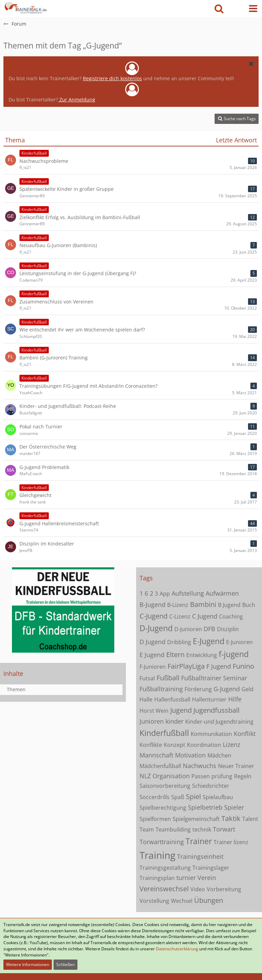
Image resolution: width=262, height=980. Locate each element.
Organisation (171, 776)
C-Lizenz (180, 616)
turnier (186, 878)
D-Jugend (156, 628)
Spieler (234, 807)
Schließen (65, 964)
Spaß (178, 797)
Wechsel (182, 901)
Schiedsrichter (211, 786)
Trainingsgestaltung (165, 868)
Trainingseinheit (200, 856)
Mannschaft (156, 755)
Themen (16, 689)
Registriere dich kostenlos (112, 78)
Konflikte (151, 745)
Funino (243, 666)
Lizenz (231, 744)
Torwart (224, 829)
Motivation (190, 755)
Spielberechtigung (163, 808)
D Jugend (152, 642)
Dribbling (179, 642)
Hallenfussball (172, 699)
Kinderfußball (164, 733)
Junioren (152, 721)
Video (198, 889)
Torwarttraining (162, 842)
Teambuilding (173, 829)
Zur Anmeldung (77, 100)
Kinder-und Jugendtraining (219, 722)
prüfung (222, 776)
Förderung (198, 689)
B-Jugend (152, 605)
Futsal (147, 678)
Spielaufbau (218, 797)
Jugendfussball (216, 710)
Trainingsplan (157, 878)
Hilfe (235, 699)
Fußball (168, 678)
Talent (250, 819)
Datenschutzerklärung (177, 949)
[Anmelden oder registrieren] (236, 9)
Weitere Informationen (28, 964)
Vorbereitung (224, 889)
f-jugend (234, 654)
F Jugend (219, 666)
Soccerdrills (155, 797)
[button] (253, 9)
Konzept (174, 745)
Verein (207, 878)
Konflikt (245, 734)
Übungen (209, 900)
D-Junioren (188, 629)
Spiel (193, 797)
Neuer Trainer (236, 766)
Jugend (181, 710)
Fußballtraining (161, 689)
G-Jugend (227, 689)
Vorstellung (154, 901)
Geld (248, 689)
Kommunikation (211, 734)
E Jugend (152, 655)
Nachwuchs (200, 766)
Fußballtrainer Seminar (214, 678)
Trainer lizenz (231, 842)
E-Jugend (209, 641)
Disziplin (228, 629)
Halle (146, 699)
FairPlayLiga (186, 666)
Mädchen (219, 755)
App (165, 594)
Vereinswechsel (164, 889)
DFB (209, 629)
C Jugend (205, 616)
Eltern (175, 655)
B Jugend (229, 605)
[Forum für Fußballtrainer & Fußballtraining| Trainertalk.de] (25, 7)
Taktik (231, 818)
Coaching (231, 616)
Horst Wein (154, 711)
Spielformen (155, 819)
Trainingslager (211, 868)
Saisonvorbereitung (165, 786)
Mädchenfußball (160, 766)
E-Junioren (239, 642)
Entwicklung (202, 655)
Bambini (203, 604)
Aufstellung (188, 593)
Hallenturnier (209, 699)
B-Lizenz (178, 605)
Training (157, 855)
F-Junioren (153, 667)
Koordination (204, 745)
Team (147, 829)
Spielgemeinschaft (196, 819)
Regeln (243, 776)
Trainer (199, 841)
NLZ (145, 776)
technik (202, 829)
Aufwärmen (222, 593)
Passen (201, 776)
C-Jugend (154, 616)
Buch (249, 605)
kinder (174, 721)
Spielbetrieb (205, 807)
